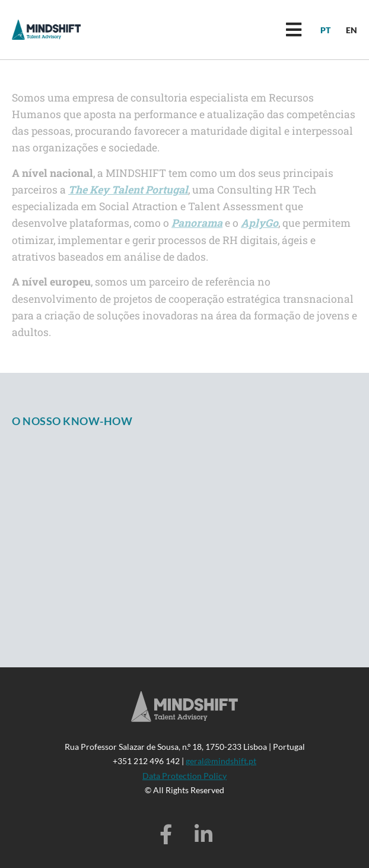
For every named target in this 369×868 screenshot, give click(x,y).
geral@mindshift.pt (221, 761)
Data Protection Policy (184, 776)
